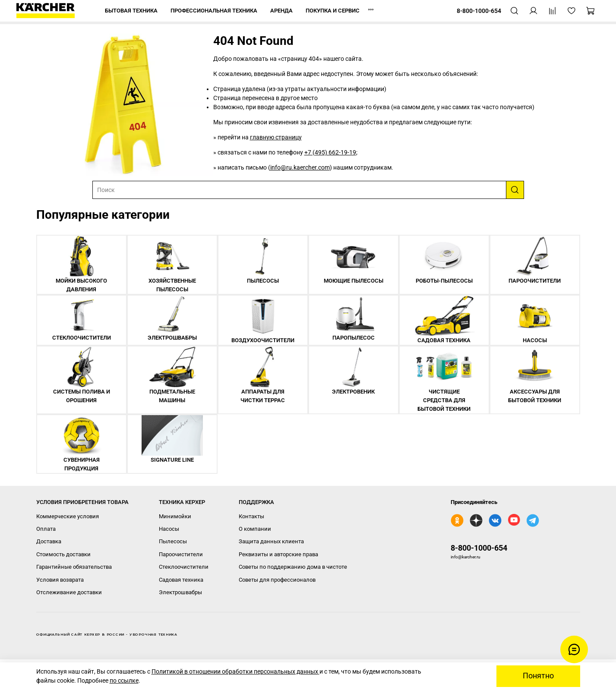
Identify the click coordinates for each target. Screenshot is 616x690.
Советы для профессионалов (277, 580)
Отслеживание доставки (69, 592)
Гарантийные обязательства (74, 567)
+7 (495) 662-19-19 (330, 152)
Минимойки (175, 516)
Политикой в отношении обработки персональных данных (235, 671)
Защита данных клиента (271, 541)
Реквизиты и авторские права (278, 554)
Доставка (49, 541)
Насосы (169, 529)
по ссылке (124, 681)
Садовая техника (181, 580)
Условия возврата (60, 580)
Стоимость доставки (63, 554)
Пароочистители (181, 554)
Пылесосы (173, 541)
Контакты (251, 516)
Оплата (46, 529)
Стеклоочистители (184, 567)
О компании (255, 529)
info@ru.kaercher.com (300, 167)
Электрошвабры (180, 592)
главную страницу (276, 137)
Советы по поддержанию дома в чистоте (293, 567)
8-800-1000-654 (479, 548)
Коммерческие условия (68, 516)
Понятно (538, 676)
